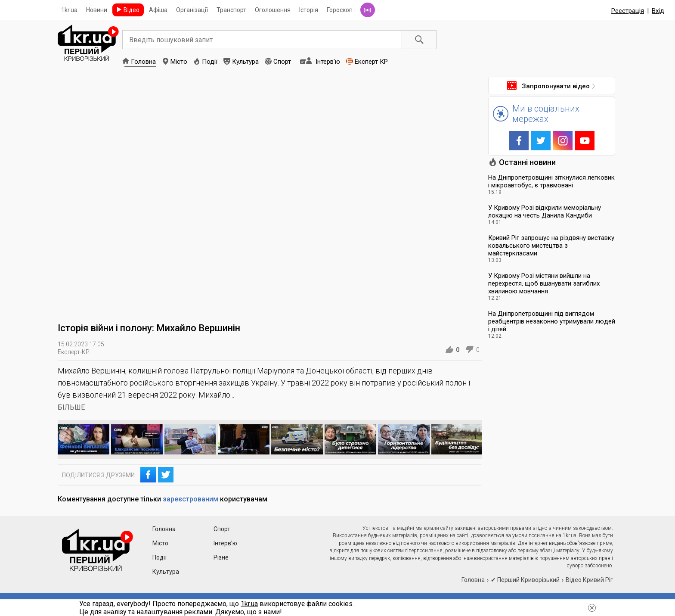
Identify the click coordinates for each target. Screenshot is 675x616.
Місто (179, 62)
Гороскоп (340, 10)
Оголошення (273, 10)
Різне (221, 557)
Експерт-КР (74, 352)
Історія (309, 10)
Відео (132, 10)
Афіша (158, 10)
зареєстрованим (190, 499)
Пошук (419, 40)
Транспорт (231, 10)
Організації (192, 10)
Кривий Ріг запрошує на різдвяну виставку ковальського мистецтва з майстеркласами (551, 246)
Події (210, 62)
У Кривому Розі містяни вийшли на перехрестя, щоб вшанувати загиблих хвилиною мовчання (544, 283)
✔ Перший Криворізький (525, 580)
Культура (245, 62)
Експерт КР (371, 62)
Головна (143, 62)
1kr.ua (69, 10)
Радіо (368, 10)
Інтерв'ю (328, 62)
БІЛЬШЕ (71, 407)
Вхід (658, 11)
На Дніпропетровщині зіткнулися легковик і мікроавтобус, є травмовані (551, 181)
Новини (97, 10)
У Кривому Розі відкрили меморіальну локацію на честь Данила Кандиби (545, 212)
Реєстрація (628, 11)
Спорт (282, 62)
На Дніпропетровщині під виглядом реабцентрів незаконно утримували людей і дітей (552, 321)
